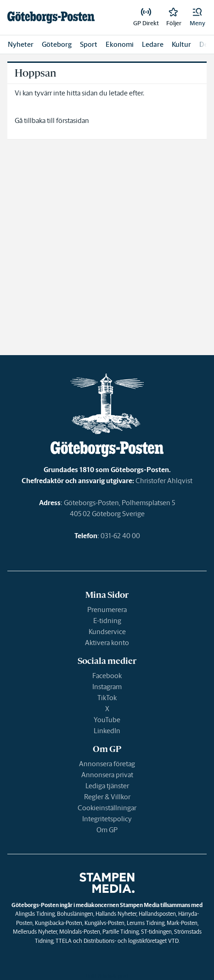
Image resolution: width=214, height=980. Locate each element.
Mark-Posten (182, 923)
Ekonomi (120, 44)
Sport (89, 44)
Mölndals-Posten (80, 932)
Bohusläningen (75, 914)
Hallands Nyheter (116, 914)
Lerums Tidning (146, 923)
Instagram (107, 687)
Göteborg (57, 44)
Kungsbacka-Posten (59, 923)
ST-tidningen (156, 932)
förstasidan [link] (73, 120)
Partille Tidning (121, 932)
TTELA (64, 941)
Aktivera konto (107, 643)
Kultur (181, 44)
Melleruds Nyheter (35, 932)
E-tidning (107, 621)
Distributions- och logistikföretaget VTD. (132, 941)
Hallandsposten (157, 914)
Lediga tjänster (107, 786)
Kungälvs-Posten (104, 923)
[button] (197, 17)
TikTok (107, 698)
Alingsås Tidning (35, 914)
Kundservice (107, 632)
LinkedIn (107, 731)
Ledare (153, 44)
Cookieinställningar (107, 808)
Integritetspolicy (107, 819)
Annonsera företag (107, 764)
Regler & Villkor (107, 797)
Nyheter (21, 44)
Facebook (107, 676)
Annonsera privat (107, 775)
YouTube (107, 720)
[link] (51, 17)
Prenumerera (107, 610)
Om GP (107, 830)
